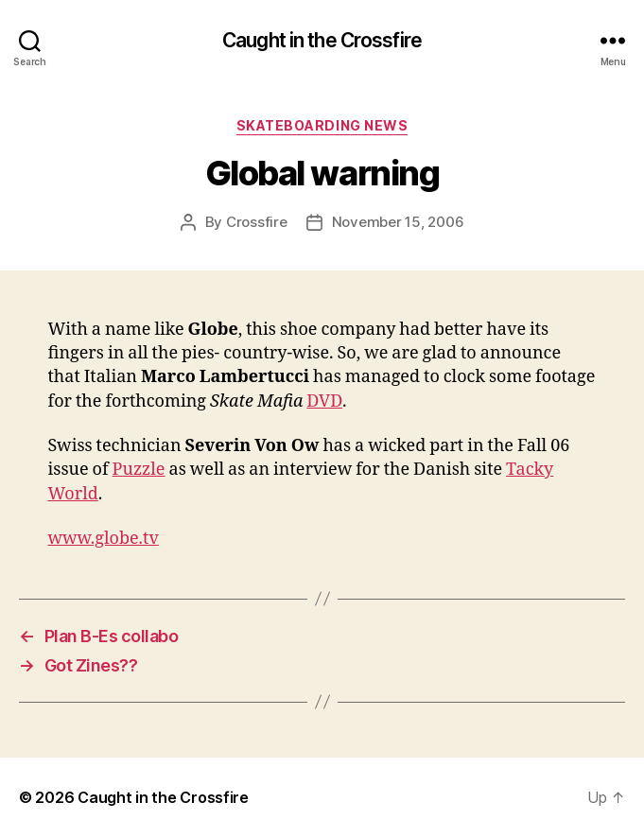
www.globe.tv (104, 539)
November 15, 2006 (398, 222)
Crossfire (257, 222)
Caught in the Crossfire (322, 40)
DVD (324, 401)
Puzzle (139, 470)
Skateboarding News (322, 125)
